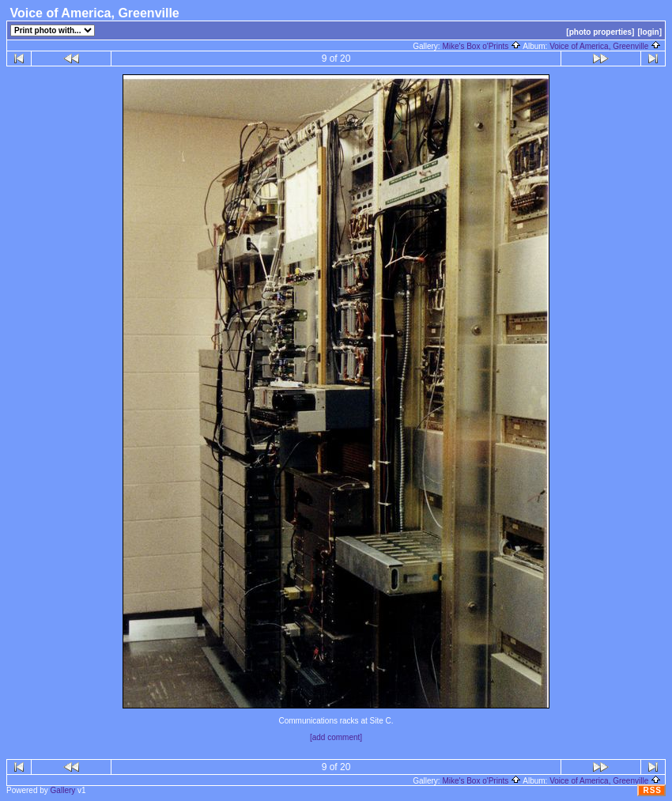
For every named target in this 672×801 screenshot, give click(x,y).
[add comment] (336, 737)
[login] (649, 32)
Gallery (63, 790)
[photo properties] (600, 32)
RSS (652, 790)
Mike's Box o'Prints (481, 46)
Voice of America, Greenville (605, 46)
